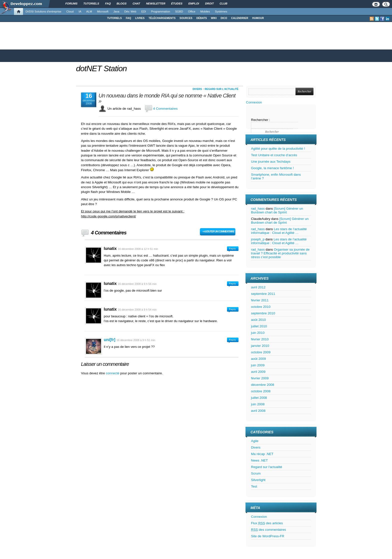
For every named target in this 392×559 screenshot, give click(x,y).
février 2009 (260, 378)
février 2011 (260, 300)
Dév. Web (130, 11)
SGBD (179, 11)
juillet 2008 (259, 398)
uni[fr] (109, 340)
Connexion (254, 102)
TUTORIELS (115, 18)
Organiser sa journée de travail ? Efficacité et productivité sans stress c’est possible (280, 253)
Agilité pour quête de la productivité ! (278, 149)
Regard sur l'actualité (222, 89)
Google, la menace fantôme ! (272, 168)
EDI (144, 11)
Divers (197, 89)
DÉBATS (202, 18)
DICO (224, 18)
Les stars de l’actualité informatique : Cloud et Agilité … (279, 231)
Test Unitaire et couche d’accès (274, 155)
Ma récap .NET (262, 454)
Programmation (160, 11)
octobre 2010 (261, 307)
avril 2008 (258, 411)
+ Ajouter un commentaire (218, 232)
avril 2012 (258, 287)
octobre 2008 (261, 391)
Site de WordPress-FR (268, 536)
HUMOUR (258, 18)
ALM (89, 11)
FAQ (128, 18)
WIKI (214, 18)
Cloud (70, 11)
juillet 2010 (259, 326)
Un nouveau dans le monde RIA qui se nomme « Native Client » (167, 98)
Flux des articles (267, 523)
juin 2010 (258, 333)
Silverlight (258, 480)
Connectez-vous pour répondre (233, 249)
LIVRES (140, 18)
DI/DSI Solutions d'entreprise (43, 11)
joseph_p (258, 239)
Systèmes (221, 11)
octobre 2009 (261, 352)
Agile (255, 441)
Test (254, 486)
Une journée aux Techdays (271, 162)
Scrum (256, 473)
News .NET (259, 460)
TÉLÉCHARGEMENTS (162, 18)
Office (192, 11)
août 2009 (258, 359)
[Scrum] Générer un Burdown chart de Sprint (277, 210)
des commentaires (268, 530)
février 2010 (260, 339)
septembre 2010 (263, 313)
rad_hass (258, 209)
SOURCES (186, 18)
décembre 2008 (263, 385)
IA (80, 11)
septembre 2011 (263, 294)
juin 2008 (258, 404)
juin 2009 (258, 365)
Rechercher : (260, 120)
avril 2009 (258, 372)
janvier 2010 (260, 346)
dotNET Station (101, 68)
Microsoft (103, 11)
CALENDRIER (240, 18)
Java (116, 11)
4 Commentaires (165, 109)
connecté (113, 373)
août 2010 (258, 320)
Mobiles (205, 11)
